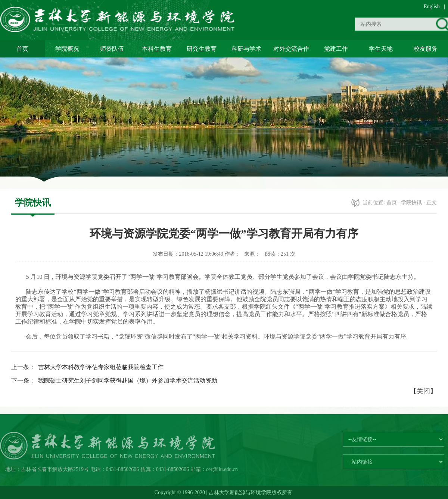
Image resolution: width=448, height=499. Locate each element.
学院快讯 (411, 202)
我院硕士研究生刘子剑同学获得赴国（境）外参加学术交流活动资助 (128, 381)
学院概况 (67, 49)
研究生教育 (202, 49)
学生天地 (381, 49)
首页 (22, 49)
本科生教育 (157, 49)
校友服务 (426, 49)
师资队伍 (112, 49)
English (432, 7)
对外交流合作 (291, 49)
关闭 (423, 391)
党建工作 (336, 49)
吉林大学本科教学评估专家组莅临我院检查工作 (101, 367)
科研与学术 (246, 49)
